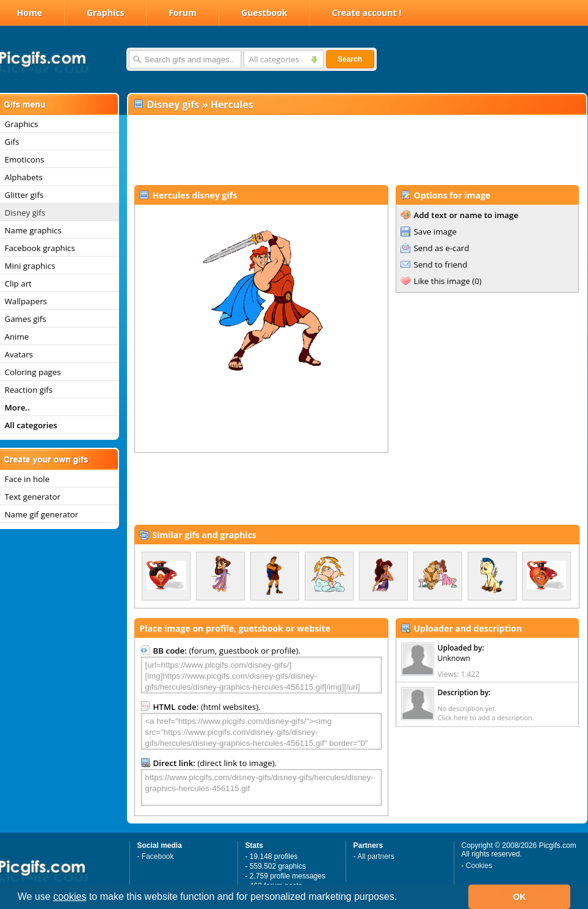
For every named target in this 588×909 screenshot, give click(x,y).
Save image (435, 232)
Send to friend (441, 265)
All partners (376, 856)
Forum (183, 13)
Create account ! (367, 13)
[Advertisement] (357, 150)
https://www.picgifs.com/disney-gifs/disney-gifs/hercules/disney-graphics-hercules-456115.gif (261, 787)
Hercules (232, 104)
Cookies (479, 866)
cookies (70, 896)
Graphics (105, 13)
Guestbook (264, 13)
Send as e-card (442, 248)
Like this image (442, 281)
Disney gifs (173, 104)
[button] (402, 898)
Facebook (158, 856)
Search (350, 59)
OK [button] (520, 897)
